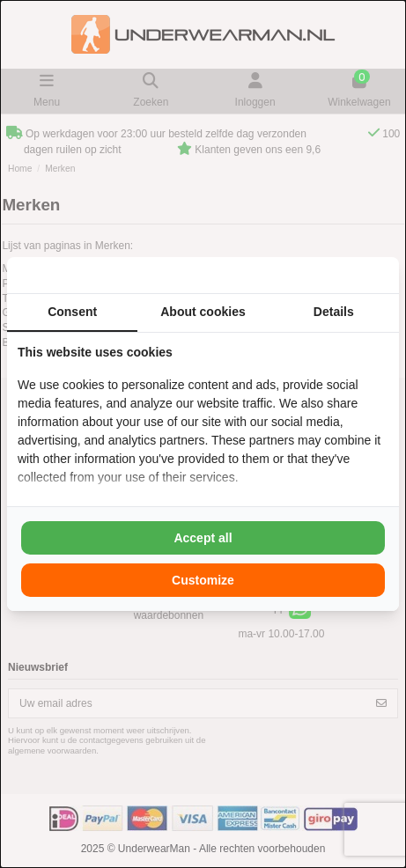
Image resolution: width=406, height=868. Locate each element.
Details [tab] (334, 312)
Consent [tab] (72, 312)
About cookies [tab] (203, 312)
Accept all (203, 538)
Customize (203, 580)
